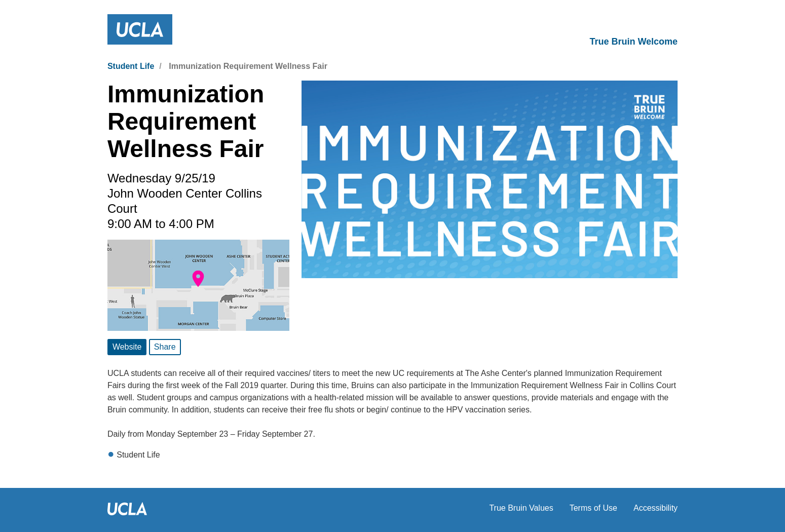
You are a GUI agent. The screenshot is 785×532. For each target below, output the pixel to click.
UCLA (290, 509)
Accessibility (656, 508)
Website (127, 347)
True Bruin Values (521, 508)
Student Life (131, 66)
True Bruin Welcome (633, 42)
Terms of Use (593, 508)
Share (165, 347)
